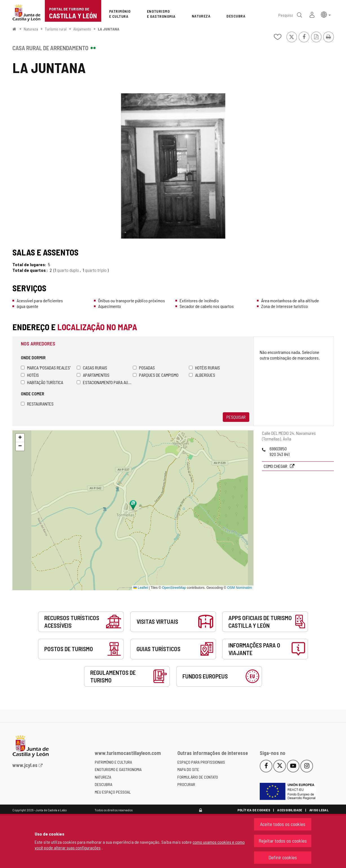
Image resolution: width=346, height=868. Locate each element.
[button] (326, 14)
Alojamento (82, 29)
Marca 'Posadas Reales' (46, 368)
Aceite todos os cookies (283, 824)
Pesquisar (236, 417)
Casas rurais (92, 368)
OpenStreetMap (174, 588)
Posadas (144, 368)
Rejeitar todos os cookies (283, 841)
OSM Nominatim (239, 588)
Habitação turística (42, 382)
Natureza (31, 29)
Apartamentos (93, 375)
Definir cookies (283, 857)
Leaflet (141, 588)
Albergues (202, 375)
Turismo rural (56, 29)
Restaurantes (37, 404)
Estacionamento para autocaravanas (105, 382)
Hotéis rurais (204, 368)
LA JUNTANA (109, 29)
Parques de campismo (156, 375)
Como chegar (276, 466)
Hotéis (30, 375)
